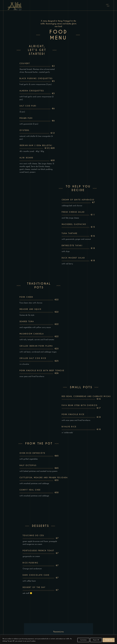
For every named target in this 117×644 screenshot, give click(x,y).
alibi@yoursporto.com (36, 599)
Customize (83, 640)
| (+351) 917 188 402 (53, 599)
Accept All (109, 640)
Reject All (96, 640)
